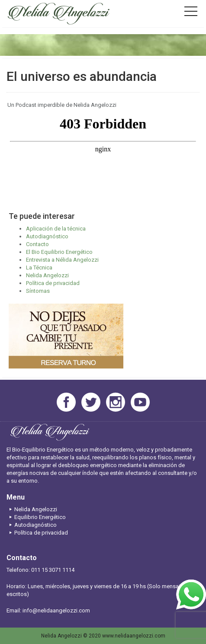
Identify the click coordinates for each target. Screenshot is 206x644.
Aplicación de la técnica (56, 229)
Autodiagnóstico (47, 236)
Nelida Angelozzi (47, 275)
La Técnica (39, 268)
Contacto (37, 244)
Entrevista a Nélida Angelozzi (62, 260)
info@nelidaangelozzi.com (56, 610)
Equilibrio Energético (36, 517)
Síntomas (38, 291)
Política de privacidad (53, 283)
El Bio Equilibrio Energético (59, 252)
